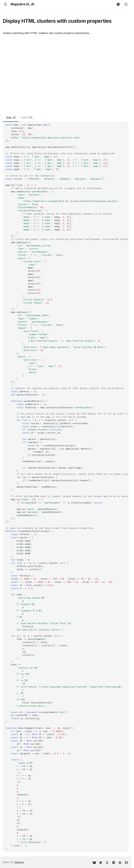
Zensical (19, 862)
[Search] (126, 4)
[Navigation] (5, 4)
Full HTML (27, 118)
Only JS (11, 118)
